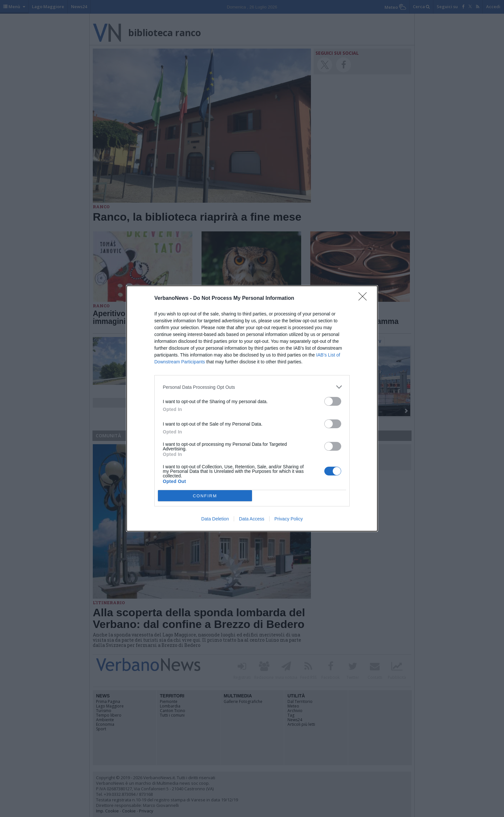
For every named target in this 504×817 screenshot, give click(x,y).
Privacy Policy (289, 519)
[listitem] (252, 387)
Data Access (252, 519)
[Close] (365, 299)
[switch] (333, 401)
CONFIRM (205, 496)
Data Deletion (215, 519)
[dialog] (252, 409)
